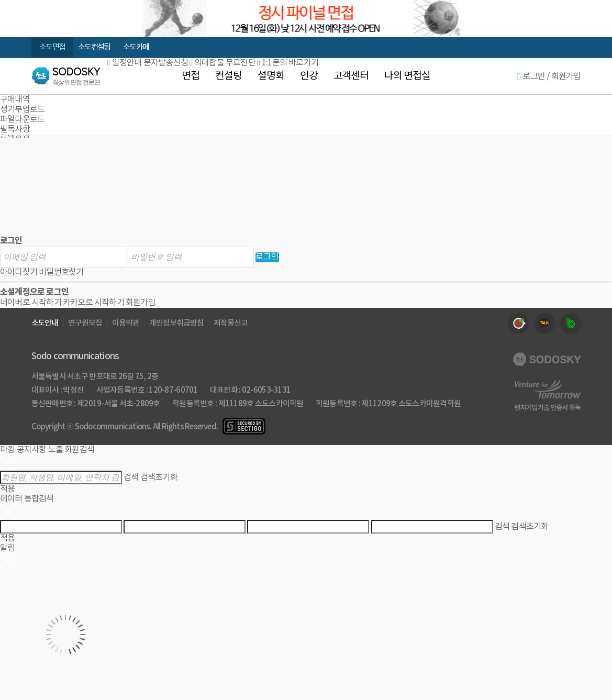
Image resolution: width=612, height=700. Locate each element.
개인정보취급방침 (176, 323)
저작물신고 (231, 323)
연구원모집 (85, 323)
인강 (309, 76)
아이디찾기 (19, 272)
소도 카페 (136, 47)
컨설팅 (229, 76)
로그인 (267, 257)
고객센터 (351, 76)
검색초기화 (159, 477)
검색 (131, 477)
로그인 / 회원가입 (549, 77)
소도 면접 (52, 47)
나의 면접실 (407, 76)
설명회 (271, 76)
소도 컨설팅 (94, 47)
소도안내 (45, 323)
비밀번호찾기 (61, 272)
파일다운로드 (22, 119)
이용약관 (126, 323)
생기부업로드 (22, 109)
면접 (191, 76)
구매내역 (15, 99)
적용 (7, 489)
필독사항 (15, 129)
